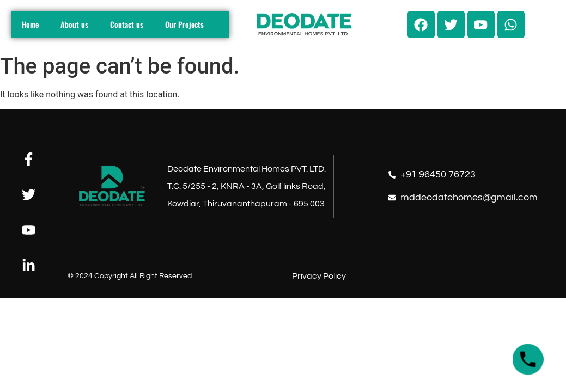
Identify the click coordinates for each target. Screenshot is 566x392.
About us (74, 24)
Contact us (127, 24)
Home (30, 24)
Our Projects (184, 24)
